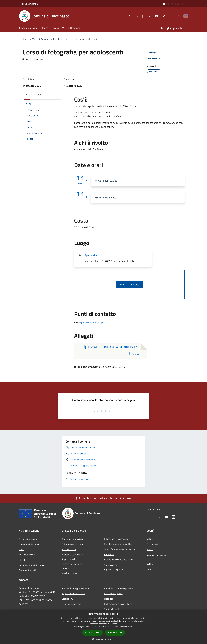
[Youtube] (152, 16)
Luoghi (150, 564)
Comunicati (152, 544)
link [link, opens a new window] (131, 627)
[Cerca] (185, 16)
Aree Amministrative (29, 544)
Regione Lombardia (28, 4)
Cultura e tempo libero (72, 544)
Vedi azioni (154, 59)
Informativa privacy (114, 593)
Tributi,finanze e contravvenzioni (120, 549)
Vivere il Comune (41, 39)
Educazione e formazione (116, 539)
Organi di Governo (28, 539)
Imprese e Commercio (72, 555)
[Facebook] (137, 16)
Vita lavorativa (69, 549)
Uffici (21, 549)
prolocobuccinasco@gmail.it (95, 323)
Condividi (154, 53)
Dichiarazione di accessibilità (118, 604)
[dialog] (103, 627)
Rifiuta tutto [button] (115, 633)
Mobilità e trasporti (71, 573)
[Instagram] (159, 16)
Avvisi (150, 549)
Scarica (133, 354)
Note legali (109, 599)
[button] (103, 639)
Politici (22, 560)
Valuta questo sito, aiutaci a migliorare (103, 498)
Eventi (56, 39)
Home (25, 39)
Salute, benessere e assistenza (119, 560)
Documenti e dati (27, 570)
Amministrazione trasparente (118, 588)
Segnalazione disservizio (73, 593)
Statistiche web (112, 609)
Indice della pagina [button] (34, 95)
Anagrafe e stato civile (72, 539)
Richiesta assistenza (71, 604)
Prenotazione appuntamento (75, 588)
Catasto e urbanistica (72, 564)
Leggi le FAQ (68, 599)
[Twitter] (145, 16)
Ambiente (109, 554)
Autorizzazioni (111, 565)
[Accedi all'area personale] (174, 4)
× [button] (204, 613)
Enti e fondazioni (27, 555)
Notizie (150, 539)
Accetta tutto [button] (92, 633)
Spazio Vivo (91, 255)
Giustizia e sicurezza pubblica (118, 544)
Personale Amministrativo (32, 565)
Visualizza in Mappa (129, 284)
